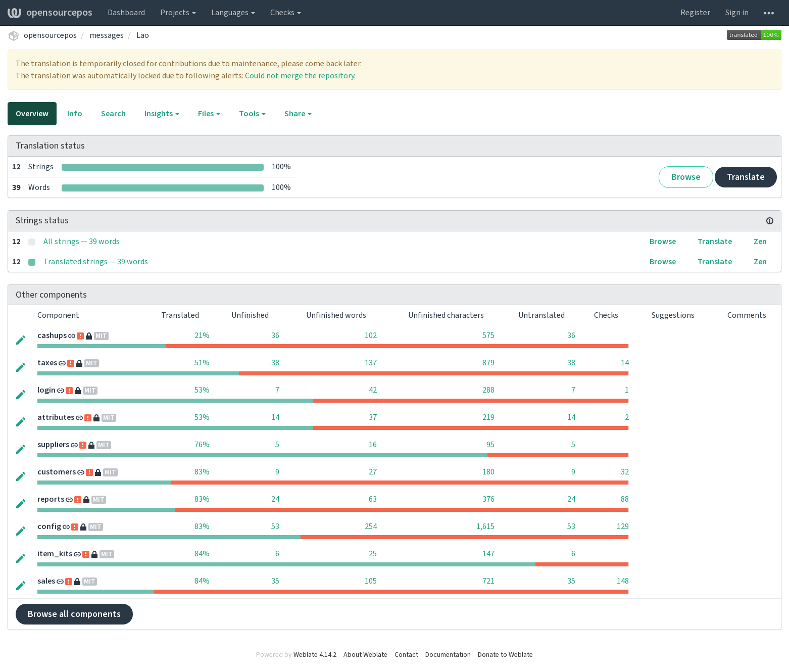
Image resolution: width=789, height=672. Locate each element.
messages (107, 35)
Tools (252, 114)
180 (488, 472)
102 (371, 335)
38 (275, 363)
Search (113, 114)
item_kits (55, 554)
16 (373, 445)
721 (488, 581)
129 (623, 526)
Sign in (737, 13)
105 (371, 581)
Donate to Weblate (505, 655)
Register (695, 13)
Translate (746, 177)
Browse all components (74, 614)
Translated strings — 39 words (96, 262)
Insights (162, 114)
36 (275, 335)
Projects (178, 13)
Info (75, 114)
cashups (52, 335)
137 (371, 363)
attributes (56, 417)
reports (51, 499)
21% (202, 335)
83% (202, 472)
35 (275, 581)
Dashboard (126, 13)
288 (488, 390)
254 (371, 526)
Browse (686, 177)
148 (623, 581)
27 (373, 472)
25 (373, 554)
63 (373, 499)
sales (46, 581)
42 (373, 390)
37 (373, 417)
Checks (286, 13)
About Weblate (365, 655)
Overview (32, 114)
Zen (760, 242)
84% (202, 554)
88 (625, 499)
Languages (233, 13)
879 (488, 363)
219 (488, 417)
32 (625, 472)
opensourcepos (50, 13)
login (46, 390)
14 (625, 363)
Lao (143, 35)
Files (209, 114)
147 (488, 554)
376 (488, 499)
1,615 (485, 526)
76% (202, 445)
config (49, 526)
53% (202, 390)
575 (488, 335)
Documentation (448, 655)
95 (490, 445)
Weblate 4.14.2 (315, 655)
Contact (406, 655)
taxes (47, 363)
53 (275, 526)
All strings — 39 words (82, 242)
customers (57, 472)
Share (298, 114)
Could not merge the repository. (300, 76)
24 (275, 499)
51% (202, 363)
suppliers (53, 445)
